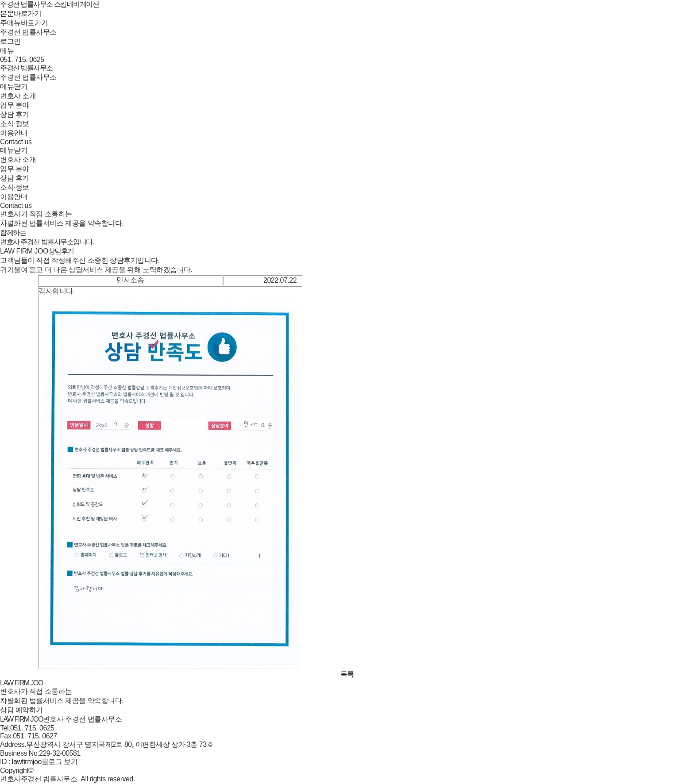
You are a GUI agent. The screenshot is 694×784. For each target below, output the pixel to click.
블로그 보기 (60, 762)
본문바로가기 (21, 13)
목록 (347, 674)
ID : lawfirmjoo (21, 762)
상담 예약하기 (21, 710)
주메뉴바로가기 (24, 23)
